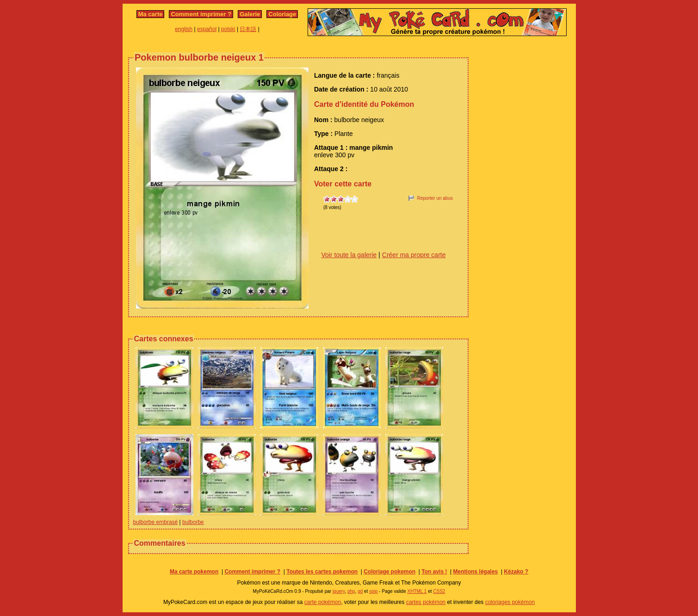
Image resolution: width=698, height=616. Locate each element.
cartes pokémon (426, 602)
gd (360, 591)
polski (228, 29)
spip (373, 591)
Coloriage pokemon (389, 572)
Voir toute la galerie (349, 255)
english (184, 29)
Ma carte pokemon (194, 572)
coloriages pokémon (510, 602)
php (351, 591)
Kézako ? (516, 572)
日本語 (248, 29)
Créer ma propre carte (414, 255)
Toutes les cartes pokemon (322, 572)
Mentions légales (476, 572)
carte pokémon (323, 602)
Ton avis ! (434, 572)
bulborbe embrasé (156, 522)
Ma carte (151, 14)
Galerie (250, 14)
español (207, 29)
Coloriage (282, 14)
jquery (339, 591)
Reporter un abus (435, 198)
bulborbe (193, 522)
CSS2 (439, 591)
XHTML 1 (417, 591)
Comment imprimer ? (201, 14)
